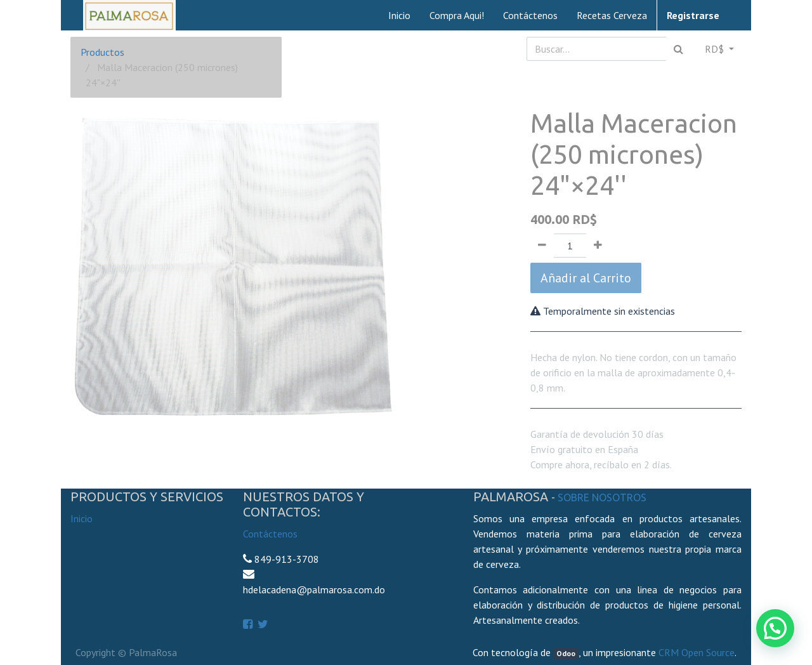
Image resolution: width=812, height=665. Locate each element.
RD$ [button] (716, 49)
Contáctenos (270, 534)
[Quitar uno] (542, 246)
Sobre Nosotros (602, 497)
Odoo (566, 653)
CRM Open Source (697, 652)
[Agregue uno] (598, 246)
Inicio (82, 518)
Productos (102, 52)
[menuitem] (399, 15)
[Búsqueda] (678, 49)
